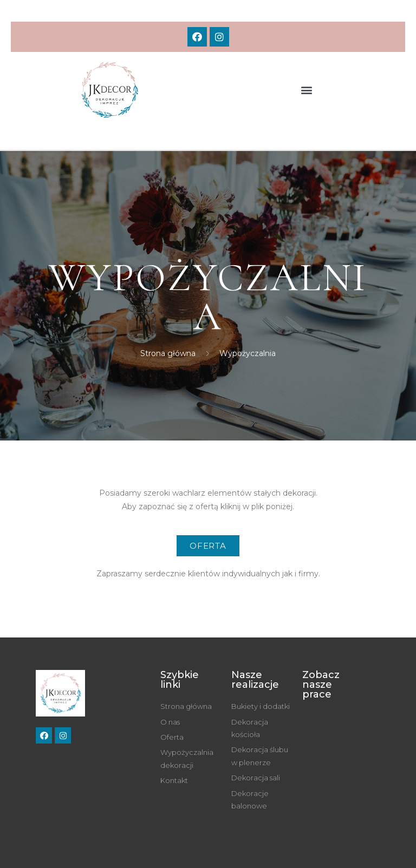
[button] (307, 90)
